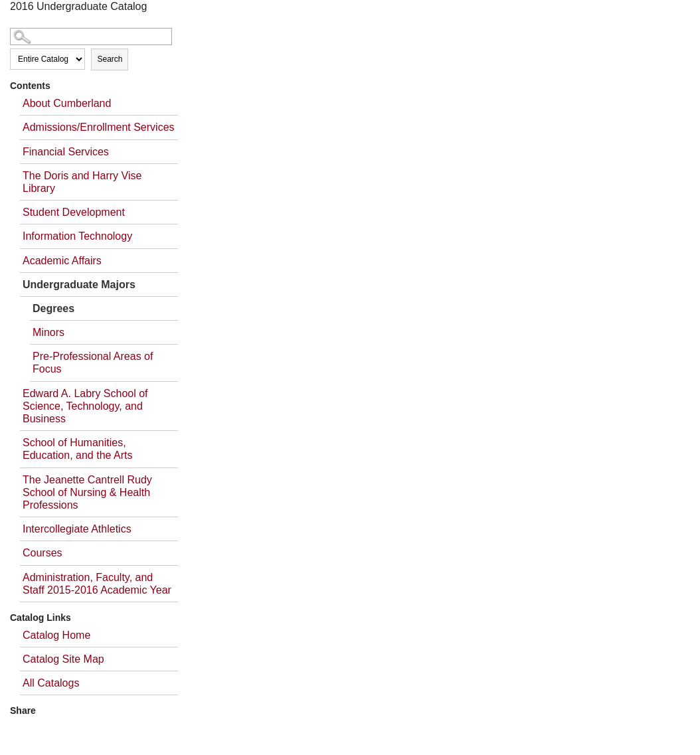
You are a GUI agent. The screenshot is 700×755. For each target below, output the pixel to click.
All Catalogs (51, 683)
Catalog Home (56, 635)
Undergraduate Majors (79, 285)
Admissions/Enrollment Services (99, 127)
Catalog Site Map (63, 659)
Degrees (53, 308)
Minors (48, 332)
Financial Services (66, 152)
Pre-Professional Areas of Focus (93, 363)
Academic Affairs (62, 261)
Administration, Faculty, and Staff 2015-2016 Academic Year (97, 584)
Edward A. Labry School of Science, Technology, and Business (85, 406)
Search (110, 59)
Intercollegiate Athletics (77, 529)
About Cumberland (67, 103)
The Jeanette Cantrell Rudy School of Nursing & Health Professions (87, 492)
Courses (43, 553)
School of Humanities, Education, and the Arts (77, 449)
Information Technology (77, 236)
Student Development (74, 212)
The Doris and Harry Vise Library (82, 182)
